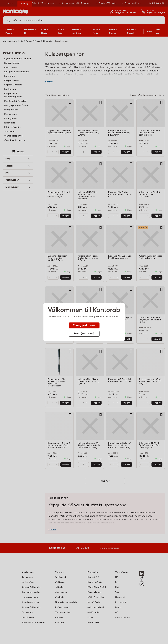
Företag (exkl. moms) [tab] (84, 325)
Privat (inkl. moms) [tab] (84, 334)
